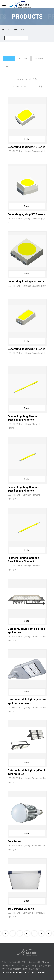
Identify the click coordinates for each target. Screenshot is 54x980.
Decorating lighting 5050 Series (26, 282)
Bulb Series (14, 841)
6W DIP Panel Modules (21, 909)
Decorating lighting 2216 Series (26, 147)
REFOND (23, 59)
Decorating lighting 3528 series (26, 214)
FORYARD (40, 59)
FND (8, 67)
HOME (5, 29)
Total (9, 59)
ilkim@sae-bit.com (11, 966)
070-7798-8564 (15, 962)
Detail (27, 139)
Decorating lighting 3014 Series (26, 349)
